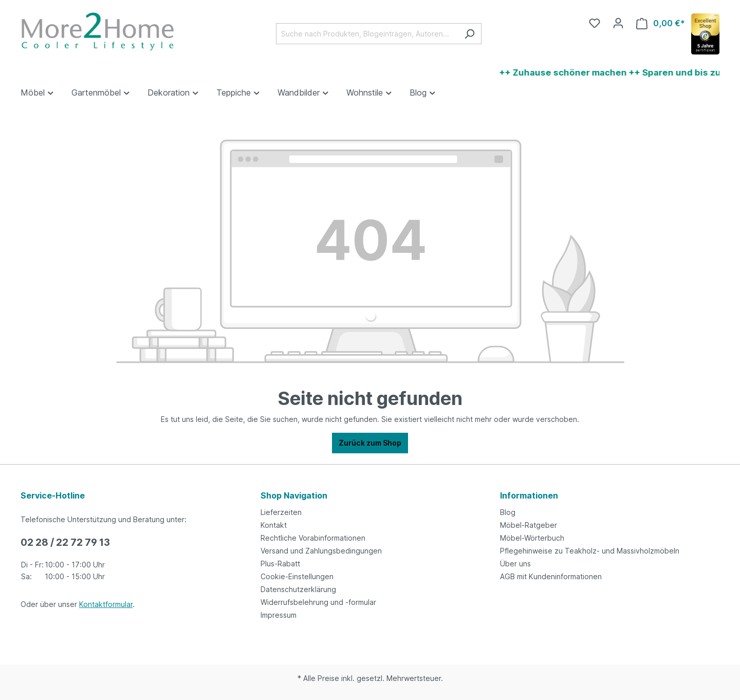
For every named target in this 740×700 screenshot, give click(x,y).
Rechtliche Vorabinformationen (313, 538)
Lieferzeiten (281, 512)
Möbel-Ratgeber (529, 525)
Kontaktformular (106, 604)
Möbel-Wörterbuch (532, 538)
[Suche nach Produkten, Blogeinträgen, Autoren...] (367, 34)
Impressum (279, 615)
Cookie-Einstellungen (297, 576)
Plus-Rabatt (280, 564)
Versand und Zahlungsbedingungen (321, 551)
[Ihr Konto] (618, 23)
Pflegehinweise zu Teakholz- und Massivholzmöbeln (590, 551)
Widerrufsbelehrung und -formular (318, 602)
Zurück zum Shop (370, 443)
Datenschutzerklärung (298, 589)
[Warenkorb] (661, 23)
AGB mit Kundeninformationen (551, 576)
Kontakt (274, 525)
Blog (508, 512)
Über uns (515, 564)
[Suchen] (469, 34)
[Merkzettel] (595, 23)
